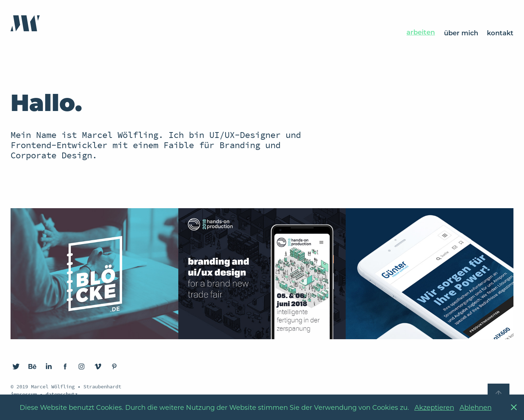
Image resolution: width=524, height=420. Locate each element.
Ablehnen (476, 407)
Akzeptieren (434, 407)
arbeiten (421, 32)
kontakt (500, 33)
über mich (461, 33)
